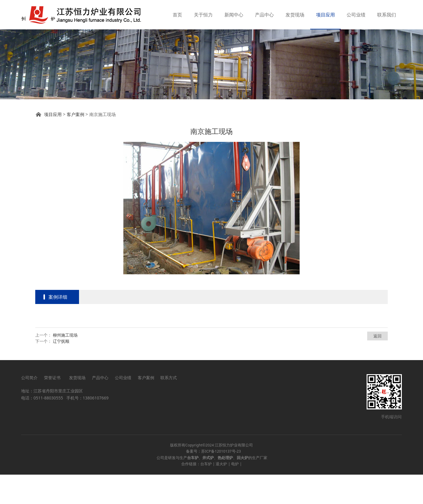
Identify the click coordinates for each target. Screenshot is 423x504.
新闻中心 (234, 15)
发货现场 (295, 15)
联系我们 (387, 15)
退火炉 (221, 493)
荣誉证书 (53, 407)
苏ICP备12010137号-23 (221, 481)
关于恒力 (203, 15)
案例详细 (58, 326)
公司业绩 (356, 15)
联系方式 (169, 407)
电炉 (235, 493)
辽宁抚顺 (61, 371)
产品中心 (264, 15)
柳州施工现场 (65, 364)
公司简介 (29, 407)
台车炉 (206, 493)
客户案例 (75, 144)
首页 (177, 15)
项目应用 (325, 15)
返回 (377, 365)
